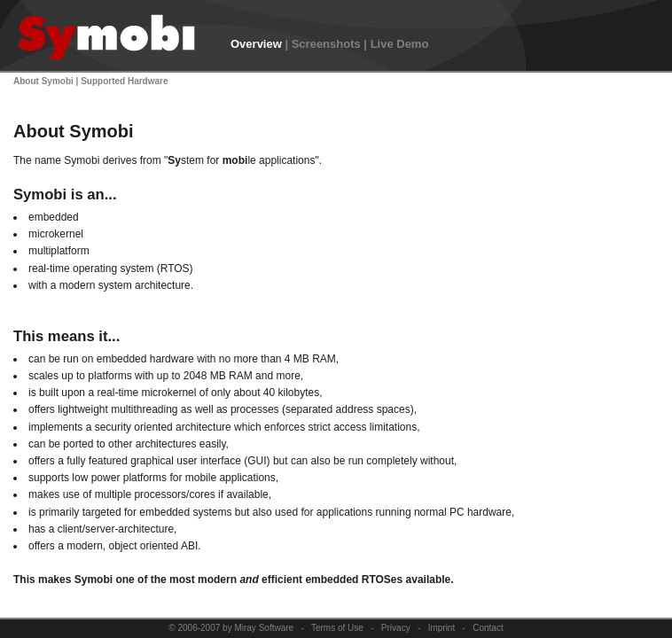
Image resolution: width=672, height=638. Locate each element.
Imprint (442, 628)
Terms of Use (337, 628)
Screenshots (326, 44)
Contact (488, 628)
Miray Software (264, 628)
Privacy (396, 628)
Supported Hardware (124, 81)
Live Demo (400, 44)
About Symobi (43, 81)
